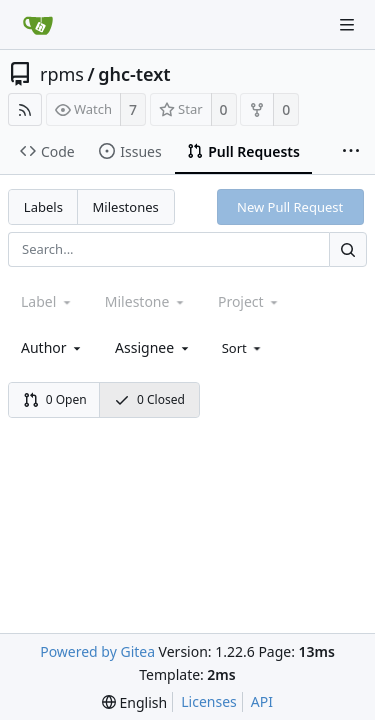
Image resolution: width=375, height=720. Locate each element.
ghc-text (134, 74)
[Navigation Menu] (347, 25)
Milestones (126, 207)
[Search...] (348, 249)
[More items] (351, 152)
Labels (43, 207)
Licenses (209, 701)
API (262, 701)
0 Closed (149, 399)
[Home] (38, 25)
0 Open (55, 399)
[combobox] (52, 347)
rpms (62, 74)
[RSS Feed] (25, 109)
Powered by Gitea (97, 651)
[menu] (243, 348)
